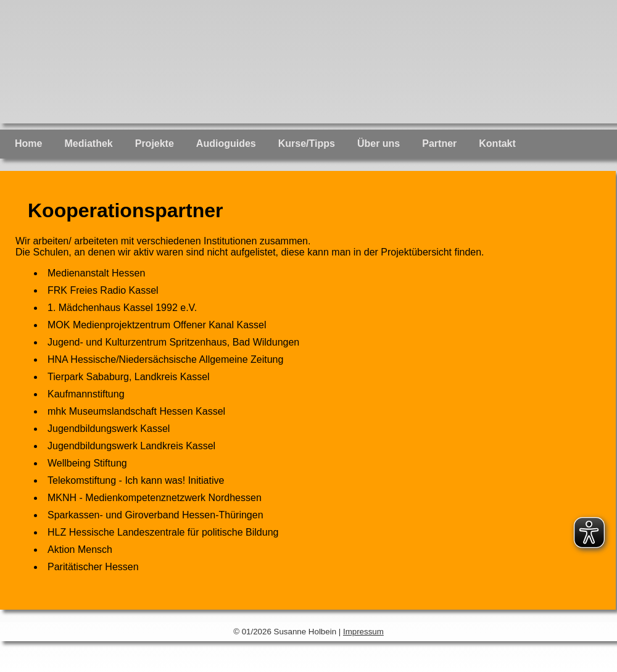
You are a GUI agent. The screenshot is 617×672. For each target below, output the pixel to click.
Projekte (155, 143)
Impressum (363, 632)
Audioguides (226, 143)
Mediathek (88, 143)
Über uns (379, 143)
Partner (439, 143)
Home (28, 143)
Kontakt (497, 143)
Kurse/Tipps (307, 143)
